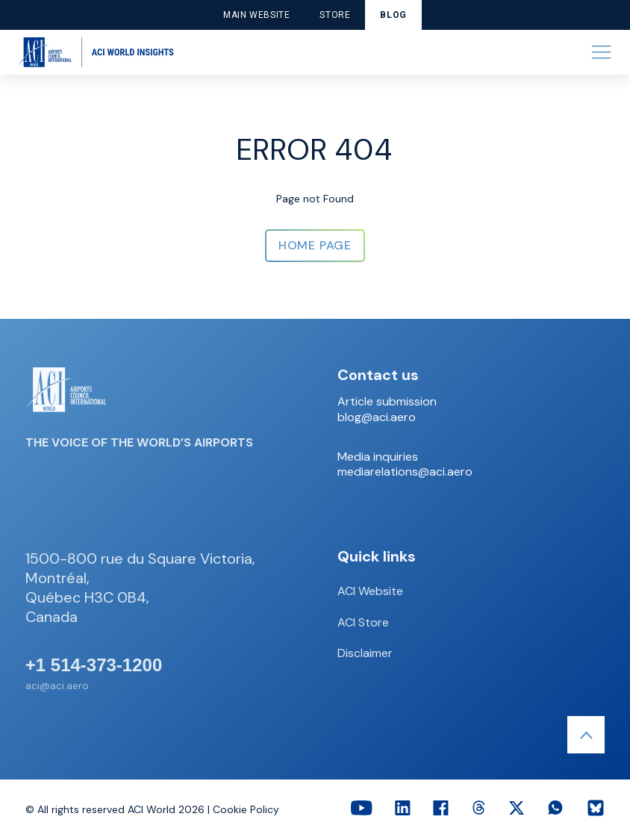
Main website (256, 15)
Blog (393, 15)
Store (335, 15)
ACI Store (363, 622)
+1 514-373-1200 (94, 665)
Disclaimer (365, 653)
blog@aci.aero (377, 417)
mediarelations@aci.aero (405, 472)
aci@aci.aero (57, 685)
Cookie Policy (246, 809)
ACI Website (370, 591)
